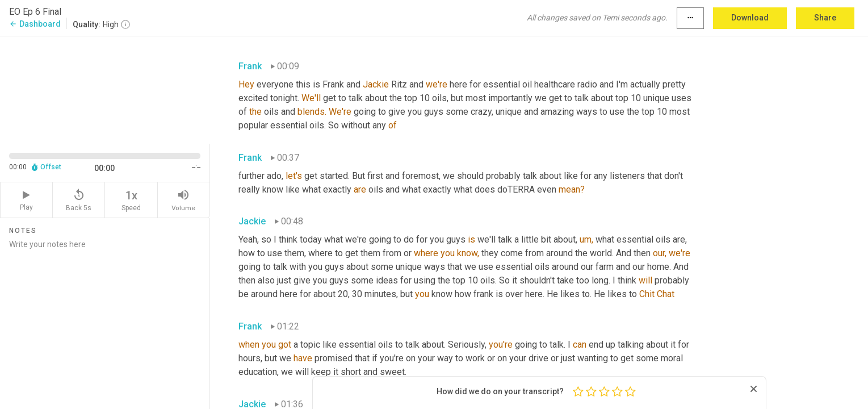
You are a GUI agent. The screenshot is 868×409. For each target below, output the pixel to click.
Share (825, 18)
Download (750, 18)
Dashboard (35, 24)
